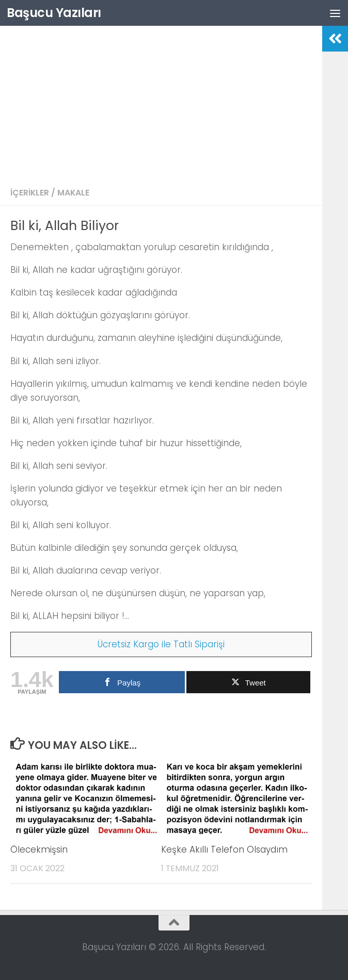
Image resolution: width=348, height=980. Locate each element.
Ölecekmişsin (39, 850)
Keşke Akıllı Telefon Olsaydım (224, 850)
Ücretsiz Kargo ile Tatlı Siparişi (161, 644)
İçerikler (30, 193)
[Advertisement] (161, 103)
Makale (73, 193)
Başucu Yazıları (54, 13)
